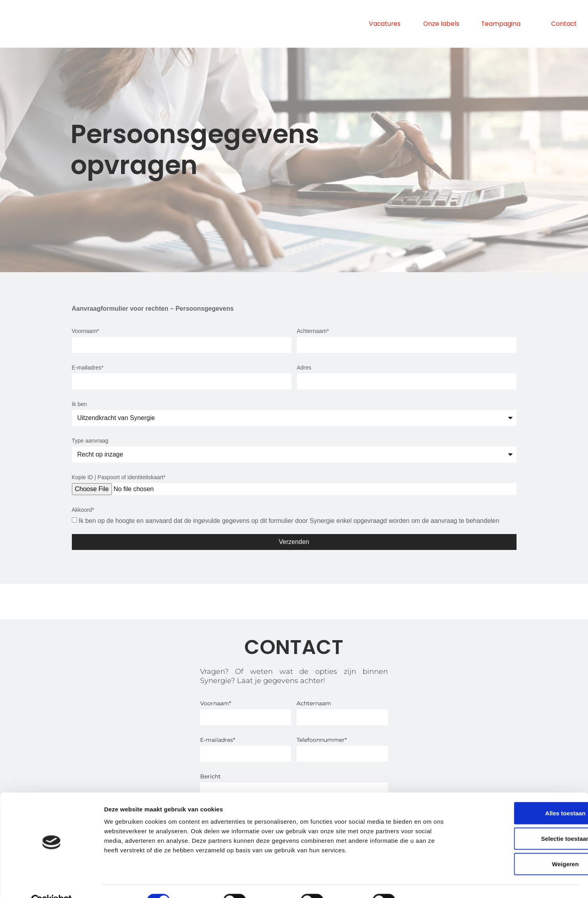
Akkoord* (83, 510)
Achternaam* (313, 331)
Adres (304, 368)
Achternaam (314, 703)
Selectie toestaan (522, 820)
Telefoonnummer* (322, 740)
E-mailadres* (88, 368)
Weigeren (521, 846)
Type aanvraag (90, 441)
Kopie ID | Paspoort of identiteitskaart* (119, 477)
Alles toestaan (522, 795)
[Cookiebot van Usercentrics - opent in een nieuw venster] (51, 883)
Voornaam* (86, 331)
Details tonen (429, 882)
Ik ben (79, 404)
